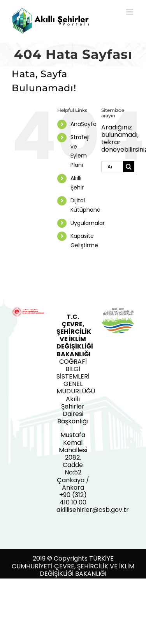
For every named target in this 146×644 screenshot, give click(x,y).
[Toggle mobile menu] (130, 12)
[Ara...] (112, 167)
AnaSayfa (84, 124)
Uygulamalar (88, 223)
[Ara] (129, 167)
